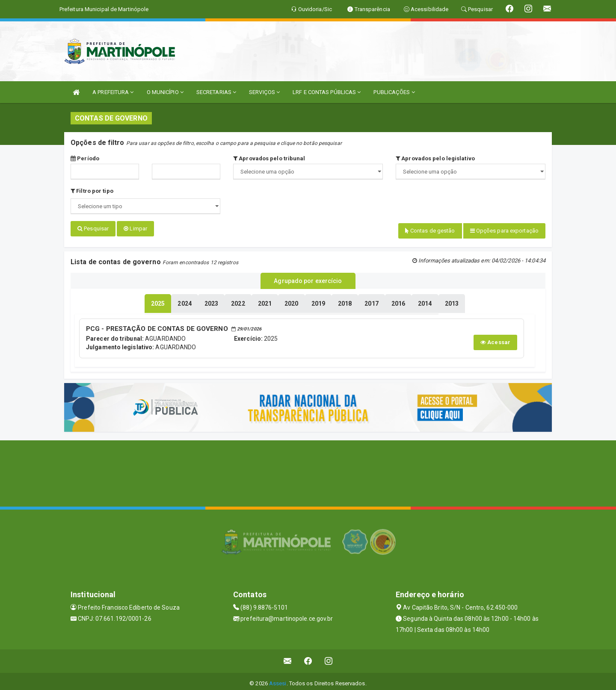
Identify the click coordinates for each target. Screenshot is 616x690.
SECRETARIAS (216, 92)
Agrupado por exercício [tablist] (308, 278)
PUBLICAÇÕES (394, 92)
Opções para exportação (504, 231)
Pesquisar (93, 229)
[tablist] (158, 300)
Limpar (135, 229)
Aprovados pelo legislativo (435, 158)
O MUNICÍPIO (165, 92)
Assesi (278, 679)
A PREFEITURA (113, 92)
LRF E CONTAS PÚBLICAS (327, 92)
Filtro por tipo (92, 191)
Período (85, 158)
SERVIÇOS (264, 92)
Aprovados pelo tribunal (269, 158)
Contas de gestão (430, 231)
